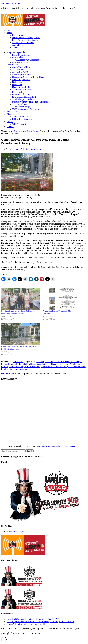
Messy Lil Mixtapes (15, 531)
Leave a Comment (36, 149)
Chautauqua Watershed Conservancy (46, 364)
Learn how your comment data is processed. (55, 446)
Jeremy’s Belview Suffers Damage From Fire (27, 624)
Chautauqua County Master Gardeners (53, 362)
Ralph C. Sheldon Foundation (14, 369)
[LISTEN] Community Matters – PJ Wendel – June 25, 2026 (33, 619)
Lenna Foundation (32, 366)
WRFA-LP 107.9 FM (10, 3)
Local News (18, 362)
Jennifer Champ (16, 366)
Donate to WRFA (9, 374)
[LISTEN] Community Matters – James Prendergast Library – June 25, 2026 (40, 622)
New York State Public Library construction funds (63, 366)
